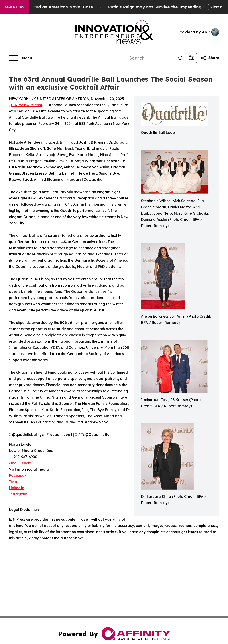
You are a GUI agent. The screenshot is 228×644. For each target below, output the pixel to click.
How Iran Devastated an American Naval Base (50, 7)
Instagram (18, 494)
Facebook (18, 475)
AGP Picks (14, 7)
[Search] (151, 58)
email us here (20, 463)
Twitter (15, 482)
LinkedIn (17, 488)
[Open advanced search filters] (191, 58)
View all (217, 7)
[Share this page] (210, 58)
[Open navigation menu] (20, 58)
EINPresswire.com (26, 105)
